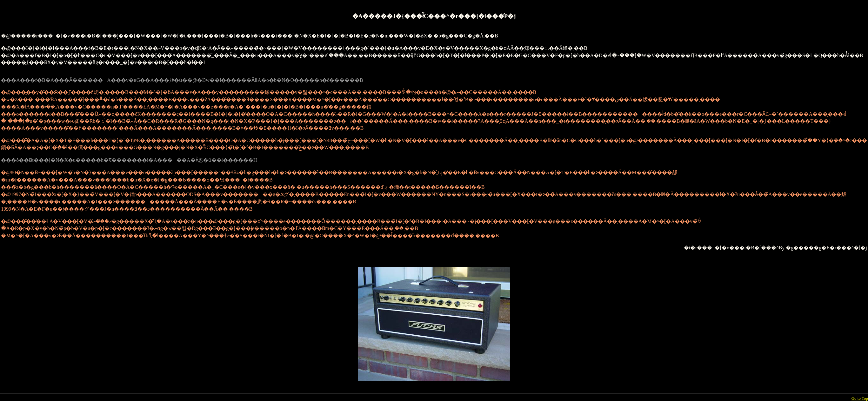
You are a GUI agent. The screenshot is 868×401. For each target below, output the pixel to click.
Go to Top (860, 398)
